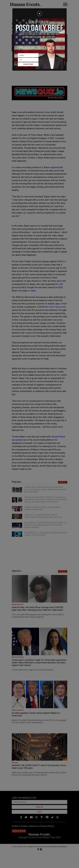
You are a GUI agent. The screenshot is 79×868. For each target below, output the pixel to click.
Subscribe (28, 64)
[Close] (40, 14)
